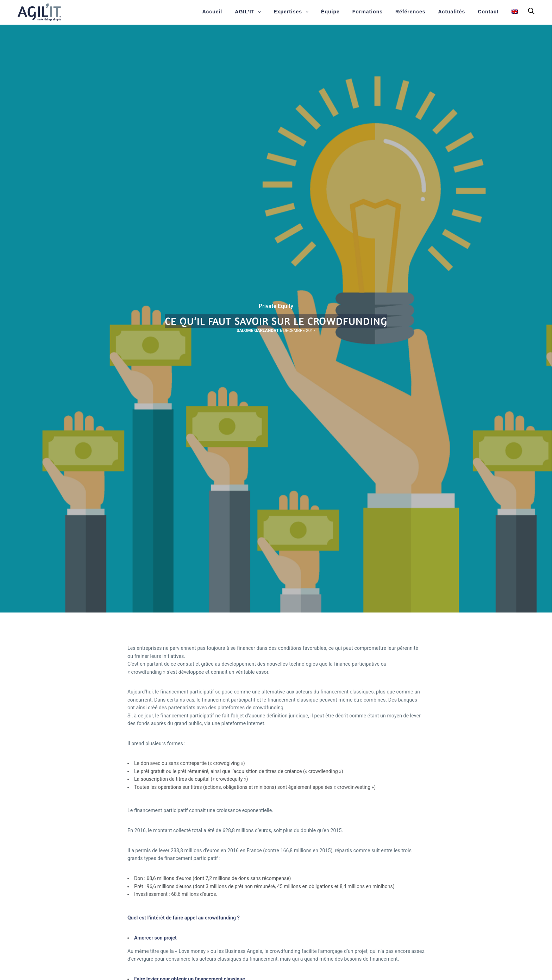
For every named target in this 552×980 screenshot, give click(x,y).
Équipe (330, 12)
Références (410, 12)
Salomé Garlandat (258, 331)
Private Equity (276, 306)
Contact (488, 12)
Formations (368, 12)
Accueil (212, 12)
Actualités (452, 12)
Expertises (288, 12)
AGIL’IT (245, 12)
